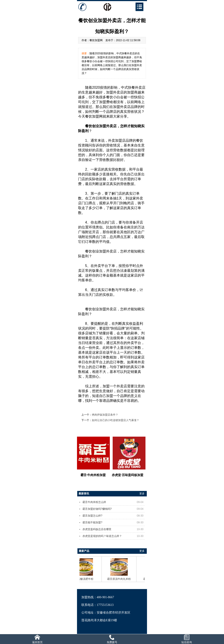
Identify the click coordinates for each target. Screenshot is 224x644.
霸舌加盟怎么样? (114, 516)
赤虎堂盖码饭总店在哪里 (114, 529)
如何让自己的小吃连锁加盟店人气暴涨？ (115, 420)
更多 (142, 494)
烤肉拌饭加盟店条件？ (105, 415)
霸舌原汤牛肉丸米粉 (121, 579)
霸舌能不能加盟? (114, 522)
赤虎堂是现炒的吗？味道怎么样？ (114, 536)
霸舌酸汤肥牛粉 (86, 579)
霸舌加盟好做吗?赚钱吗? (114, 509)
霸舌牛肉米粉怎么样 (114, 502)
